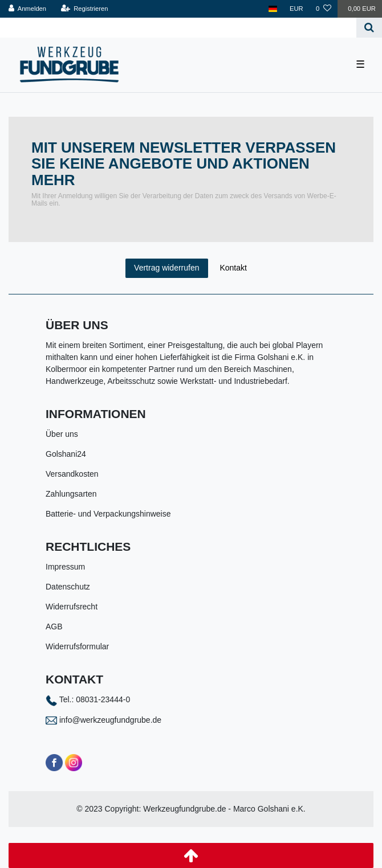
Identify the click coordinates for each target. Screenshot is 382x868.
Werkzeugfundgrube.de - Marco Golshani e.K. (224, 809)
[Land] (273, 9)
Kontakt (233, 268)
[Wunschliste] (324, 9)
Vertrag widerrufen (166, 268)
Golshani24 (66, 454)
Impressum (65, 567)
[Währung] (296, 9)
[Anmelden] (28, 9)
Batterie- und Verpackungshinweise (108, 514)
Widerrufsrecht (72, 607)
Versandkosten (72, 474)
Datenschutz (68, 587)
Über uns (62, 434)
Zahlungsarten (71, 494)
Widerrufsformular (77, 646)
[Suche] (369, 28)
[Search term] (178, 28)
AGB (54, 627)
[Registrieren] (84, 9)
